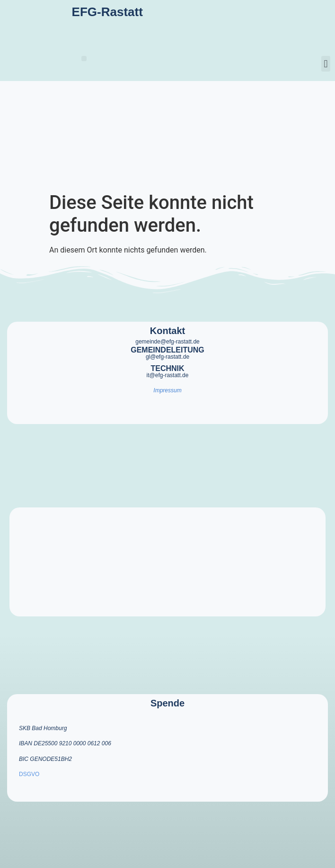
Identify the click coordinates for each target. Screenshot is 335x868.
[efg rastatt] (167, 562)
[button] (84, 59)
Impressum (167, 390)
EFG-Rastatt (107, 12)
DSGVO (29, 774)
